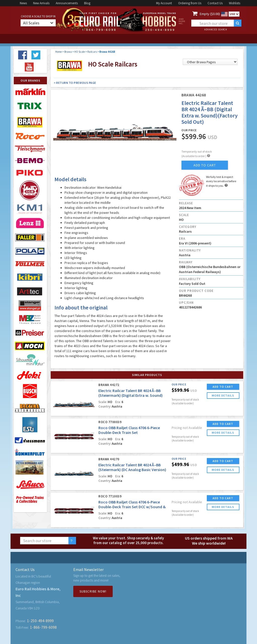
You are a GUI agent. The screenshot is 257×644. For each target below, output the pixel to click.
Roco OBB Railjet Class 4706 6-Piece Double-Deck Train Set (129, 430)
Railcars (92, 52)
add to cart (205, 165)
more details (223, 395)
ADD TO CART (223, 387)
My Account (164, 3)
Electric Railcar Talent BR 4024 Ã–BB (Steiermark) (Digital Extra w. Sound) (131, 393)
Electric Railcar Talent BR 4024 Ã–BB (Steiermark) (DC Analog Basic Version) (132, 467)
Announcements (67, 3)
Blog (87, 3)
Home (58, 52)
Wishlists (235, 3)
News (23, 3)
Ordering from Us (190, 3)
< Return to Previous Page (75, 83)
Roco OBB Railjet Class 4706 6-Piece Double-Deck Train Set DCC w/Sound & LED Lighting (132, 507)
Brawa (68, 52)
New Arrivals (41, 3)
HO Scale (80, 52)
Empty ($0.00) (210, 14)
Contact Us (215, 3)
